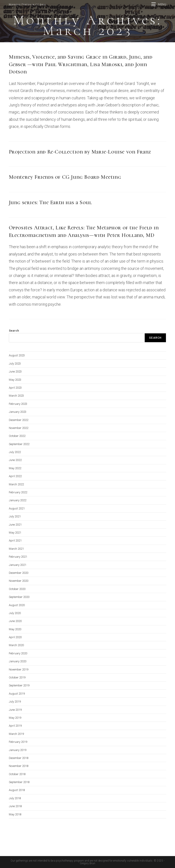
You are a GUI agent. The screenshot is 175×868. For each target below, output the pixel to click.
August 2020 (17, 605)
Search (14, 331)
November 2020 (19, 581)
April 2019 (15, 726)
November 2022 (19, 428)
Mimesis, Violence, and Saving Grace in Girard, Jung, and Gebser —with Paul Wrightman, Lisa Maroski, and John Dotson (81, 64)
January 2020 (18, 661)
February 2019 (18, 742)
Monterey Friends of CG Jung (27, 4)
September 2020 (19, 597)
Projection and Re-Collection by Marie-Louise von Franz (80, 152)
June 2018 (15, 806)
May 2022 (15, 468)
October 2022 (17, 436)
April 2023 (15, 388)
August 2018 (17, 790)
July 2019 (15, 702)
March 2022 (16, 484)
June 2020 (15, 621)
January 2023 (18, 412)
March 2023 (16, 396)
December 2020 (19, 573)
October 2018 (17, 774)
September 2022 (19, 444)
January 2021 (18, 565)
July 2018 (15, 798)
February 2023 (18, 404)
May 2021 (15, 533)
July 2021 (15, 516)
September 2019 (19, 685)
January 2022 (18, 500)
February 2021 (18, 557)
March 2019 (16, 734)
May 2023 (15, 380)
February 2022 (18, 492)
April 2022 (15, 476)
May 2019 (15, 718)
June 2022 (15, 460)
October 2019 (17, 677)
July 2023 (15, 364)
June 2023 (15, 372)
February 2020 (18, 653)
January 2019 (18, 750)
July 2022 (15, 452)
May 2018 (15, 814)
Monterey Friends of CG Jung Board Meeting (65, 177)
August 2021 (17, 508)
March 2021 (16, 549)
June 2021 (15, 525)
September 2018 (19, 782)
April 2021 (15, 541)
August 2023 (17, 355)
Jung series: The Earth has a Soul (50, 203)
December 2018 (19, 758)
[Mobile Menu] (159, 4)
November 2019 (19, 669)
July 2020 (15, 613)
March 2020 (16, 645)
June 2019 (15, 710)
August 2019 (17, 694)
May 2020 (15, 629)
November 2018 (19, 766)
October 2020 (17, 589)
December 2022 (19, 420)
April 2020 (15, 637)
